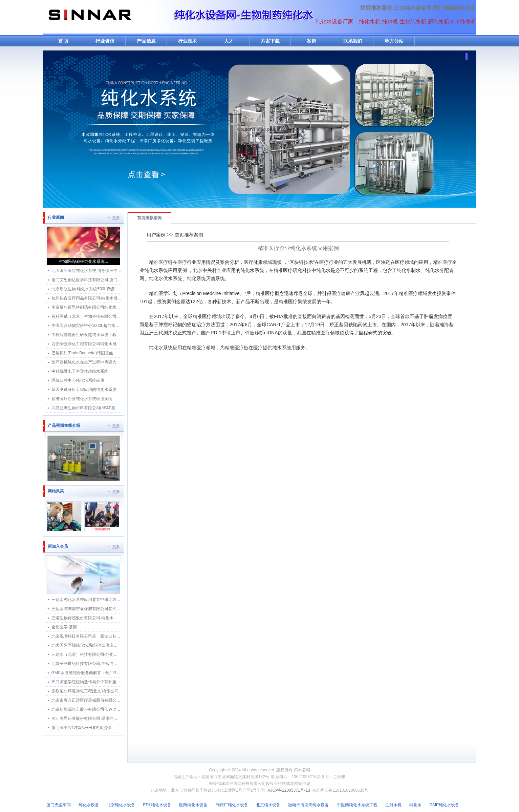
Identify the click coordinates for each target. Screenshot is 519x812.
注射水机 (393, 805)
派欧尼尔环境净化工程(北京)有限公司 (85, 691)
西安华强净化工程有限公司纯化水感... (86, 344)
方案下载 (270, 41)
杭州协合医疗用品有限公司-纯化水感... (86, 298)
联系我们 (353, 41)
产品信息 (146, 41)
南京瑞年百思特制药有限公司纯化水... (86, 307)
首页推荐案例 (376, 8)
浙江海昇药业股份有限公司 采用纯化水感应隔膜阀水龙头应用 (107, 719)
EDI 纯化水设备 (157, 805)
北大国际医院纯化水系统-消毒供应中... (86, 271)
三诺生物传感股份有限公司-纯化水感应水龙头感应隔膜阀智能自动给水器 (117, 618)
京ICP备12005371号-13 (289, 790)
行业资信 (105, 41)
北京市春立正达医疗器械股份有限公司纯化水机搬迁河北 (102, 700)
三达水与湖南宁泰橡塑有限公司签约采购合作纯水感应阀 (102, 609)
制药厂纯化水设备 (232, 805)
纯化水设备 (89, 805)
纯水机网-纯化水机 (89, 18)
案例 (311, 41)
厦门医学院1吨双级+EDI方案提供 (82, 728)
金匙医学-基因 (64, 627)
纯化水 (415, 805)
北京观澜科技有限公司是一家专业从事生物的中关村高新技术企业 (110, 636)
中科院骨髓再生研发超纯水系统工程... (86, 335)
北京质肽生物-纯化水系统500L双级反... (87, 289)
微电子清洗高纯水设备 (308, 805)
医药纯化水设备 (193, 805)
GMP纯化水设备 (444, 805)
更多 (116, 218)
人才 (229, 41)
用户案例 (156, 235)
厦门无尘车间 (59, 805)
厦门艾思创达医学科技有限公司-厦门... (86, 280)
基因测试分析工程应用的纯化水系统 (84, 390)
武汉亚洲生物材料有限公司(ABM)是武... (87, 408)
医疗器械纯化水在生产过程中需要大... (86, 362)
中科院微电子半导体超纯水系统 (80, 371)
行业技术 (188, 41)
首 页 (64, 41)
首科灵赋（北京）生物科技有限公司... (86, 316)
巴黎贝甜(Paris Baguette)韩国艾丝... (84, 353)
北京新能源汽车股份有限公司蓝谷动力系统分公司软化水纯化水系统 (112, 709)
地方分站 (394, 41)
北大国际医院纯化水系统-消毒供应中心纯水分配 (95, 645)
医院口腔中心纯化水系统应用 (78, 380)
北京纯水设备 (268, 805)
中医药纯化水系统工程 (357, 805)
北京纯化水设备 (121, 805)
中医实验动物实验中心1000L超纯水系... (87, 326)
